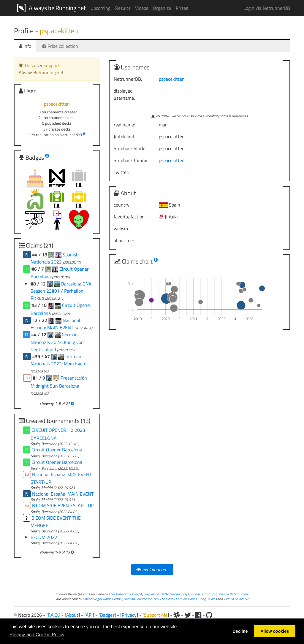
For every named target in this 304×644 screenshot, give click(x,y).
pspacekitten (172, 79)
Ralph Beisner (113, 599)
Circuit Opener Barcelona (57, 450)
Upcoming (100, 8)
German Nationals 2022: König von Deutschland (57, 342)
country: (122, 205)
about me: (124, 240)
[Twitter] (188, 615)
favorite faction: (130, 217)
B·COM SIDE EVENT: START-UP (63, 505)
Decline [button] (240, 631)
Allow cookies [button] (275, 631)
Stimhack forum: (130, 160)
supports (53, 65)
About (72, 615)
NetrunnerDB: (128, 79)
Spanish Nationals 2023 (55, 258)
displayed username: (124, 94)
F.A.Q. (53, 615)
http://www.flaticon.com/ (230, 594)
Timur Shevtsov (164, 599)
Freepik (137, 594)
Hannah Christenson (138, 599)
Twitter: (121, 172)
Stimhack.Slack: (129, 148)
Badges (107, 615)
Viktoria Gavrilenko (236, 599)
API (89, 615)
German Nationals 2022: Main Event (59, 360)
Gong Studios (208, 599)
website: (122, 229)
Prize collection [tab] (60, 46)
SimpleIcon (151, 594)
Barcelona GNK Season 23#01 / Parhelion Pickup (61, 291)
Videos (142, 8)
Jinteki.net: (125, 137)
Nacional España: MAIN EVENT (55, 324)
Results (123, 8)
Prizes (182, 8)
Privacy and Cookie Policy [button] (37, 635)
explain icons (152, 570)
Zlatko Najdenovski (173, 594)
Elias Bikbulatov (120, 594)
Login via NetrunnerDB (267, 8)
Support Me (156, 615)
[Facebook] (198, 615)
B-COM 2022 (44, 537)
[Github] (209, 615)
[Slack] (177, 615)
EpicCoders (195, 594)
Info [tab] (25, 46)
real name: (124, 125)
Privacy (129, 615)
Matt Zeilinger (92, 599)
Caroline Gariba (186, 599)
